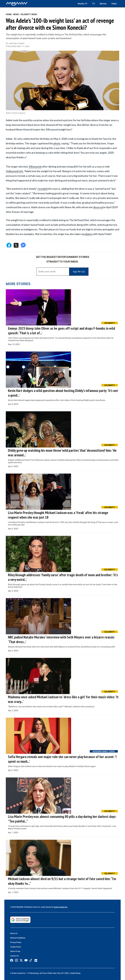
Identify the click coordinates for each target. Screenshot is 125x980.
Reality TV (83, 4)
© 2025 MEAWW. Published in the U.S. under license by (32, 907)
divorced (98, 207)
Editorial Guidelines (18, 938)
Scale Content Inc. (61, 907)
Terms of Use (15, 951)
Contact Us (15, 956)
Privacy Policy (16, 942)
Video (114, 4)
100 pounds (35, 166)
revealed (43, 189)
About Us (14, 933)
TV (94, 4)
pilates (88, 234)
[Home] (17, 4)
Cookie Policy (15, 947)
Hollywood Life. (15, 171)
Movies (103, 4)
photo (57, 143)
